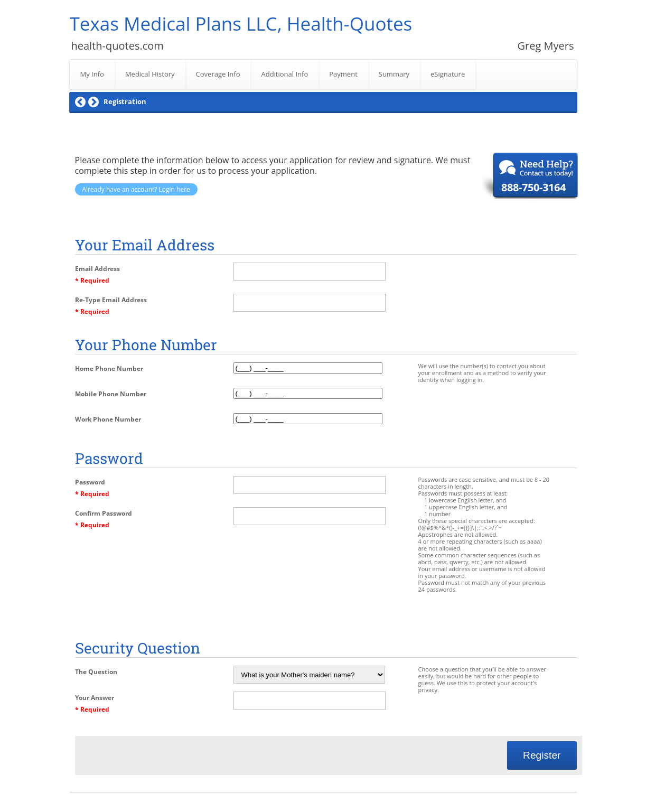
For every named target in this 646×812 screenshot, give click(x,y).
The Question (96, 672)
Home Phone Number (109, 368)
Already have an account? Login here (136, 189)
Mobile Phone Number (111, 394)
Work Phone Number (108, 419)
